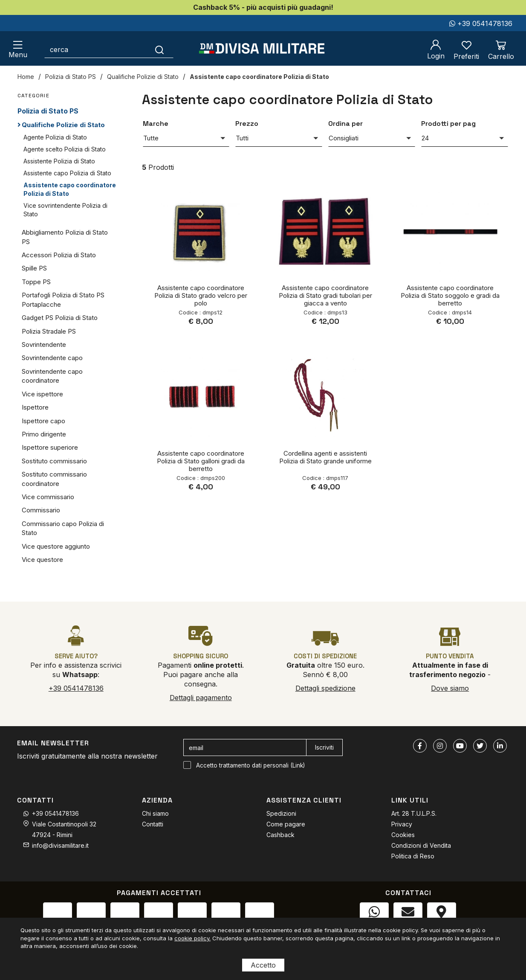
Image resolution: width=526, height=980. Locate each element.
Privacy (402, 824)
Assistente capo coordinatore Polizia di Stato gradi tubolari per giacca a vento (325, 295)
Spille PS (34, 268)
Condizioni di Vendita (421, 845)
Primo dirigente (44, 434)
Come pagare (286, 824)
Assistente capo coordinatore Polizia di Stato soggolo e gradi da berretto (450, 295)
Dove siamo (450, 688)
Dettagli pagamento (201, 698)
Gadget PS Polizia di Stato (60, 318)
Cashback (280, 835)
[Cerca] (160, 49)
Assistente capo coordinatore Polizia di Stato (259, 77)
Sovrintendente (44, 345)
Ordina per (345, 124)
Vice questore (42, 560)
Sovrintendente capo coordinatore (52, 376)
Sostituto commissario (54, 461)
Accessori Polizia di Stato (59, 255)
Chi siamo (155, 813)
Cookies (403, 835)
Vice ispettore (42, 394)
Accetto (263, 965)
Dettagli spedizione (325, 688)
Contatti (153, 824)
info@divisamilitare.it (60, 845)
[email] (245, 747)
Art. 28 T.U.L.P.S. (414, 813)
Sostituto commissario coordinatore (54, 479)
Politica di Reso (413, 856)
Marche (156, 124)
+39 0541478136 (481, 23)
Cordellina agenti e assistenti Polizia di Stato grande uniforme (325, 457)
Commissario (41, 510)
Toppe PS (36, 282)
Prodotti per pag (448, 124)
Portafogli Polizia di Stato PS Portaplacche (63, 300)
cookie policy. (192, 938)
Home (26, 77)
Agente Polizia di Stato (55, 137)
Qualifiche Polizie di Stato (143, 77)
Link (298, 765)
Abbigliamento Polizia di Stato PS (65, 237)
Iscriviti (324, 747)
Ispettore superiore (50, 447)
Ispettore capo (43, 421)
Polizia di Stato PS (71, 77)
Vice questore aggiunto (56, 546)
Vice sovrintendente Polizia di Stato (65, 210)
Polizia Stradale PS (49, 331)
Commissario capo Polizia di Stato (63, 528)
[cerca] (95, 49)
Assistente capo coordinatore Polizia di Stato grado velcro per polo (201, 295)
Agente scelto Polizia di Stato (65, 149)
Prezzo (247, 124)
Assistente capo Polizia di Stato (67, 173)
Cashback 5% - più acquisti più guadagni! (263, 7)
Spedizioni (281, 813)
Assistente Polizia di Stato (59, 161)
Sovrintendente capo (52, 358)
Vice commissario (48, 497)
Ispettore (35, 407)
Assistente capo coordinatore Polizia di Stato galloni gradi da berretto (201, 461)
